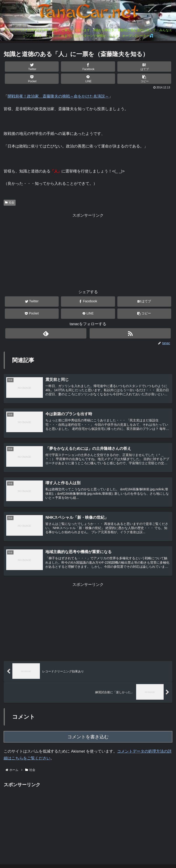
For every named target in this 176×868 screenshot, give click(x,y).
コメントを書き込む (88, 738)
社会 (10, 202)
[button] (144, 79)
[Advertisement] (88, 251)
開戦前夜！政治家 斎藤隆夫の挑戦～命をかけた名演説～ (58, 96)
